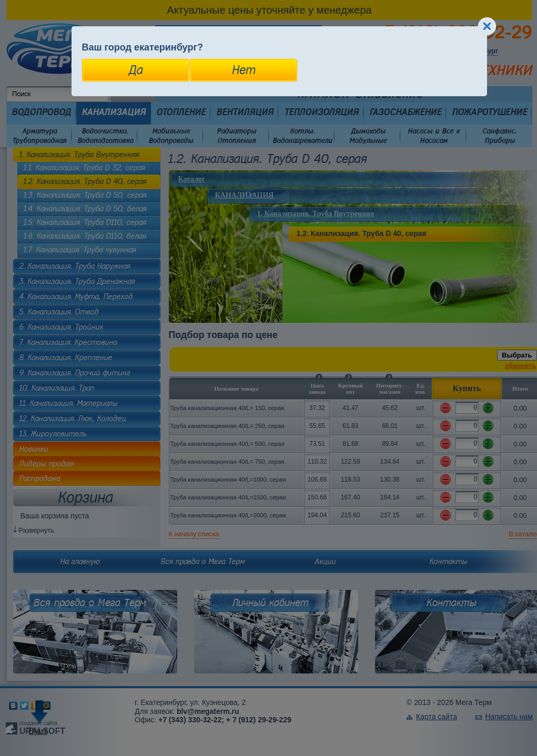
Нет (243, 70)
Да (135, 70)
